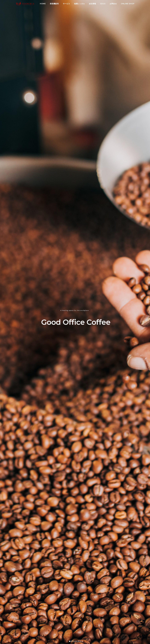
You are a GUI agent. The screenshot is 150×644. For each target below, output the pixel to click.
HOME (43, 4)
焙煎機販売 (54, 4)
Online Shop (128, 4)
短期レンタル (79, 4)
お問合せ (113, 4)
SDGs (103, 4)
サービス (66, 4)
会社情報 (92, 4)
